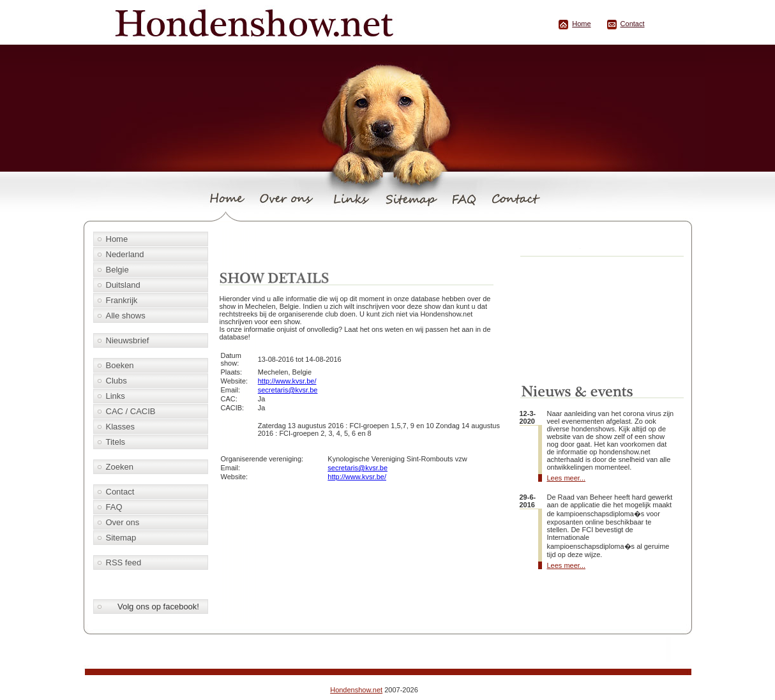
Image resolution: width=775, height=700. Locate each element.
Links (116, 396)
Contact (633, 24)
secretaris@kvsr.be (288, 390)
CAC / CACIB (131, 411)
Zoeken (120, 467)
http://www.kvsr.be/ (287, 381)
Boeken (120, 365)
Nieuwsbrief (128, 340)
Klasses (121, 427)
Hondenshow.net (356, 690)
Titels (116, 442)
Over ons (123, 522)
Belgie (117, 270)
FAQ (114, 507)
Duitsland (123, 285)
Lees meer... (567, 478)
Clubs (117, 381)
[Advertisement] (365, 247)
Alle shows (126, 316)
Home (581, 24)
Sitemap (121, 538)
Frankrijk (122, 300)
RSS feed (124, 562)
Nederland (125, 254)
